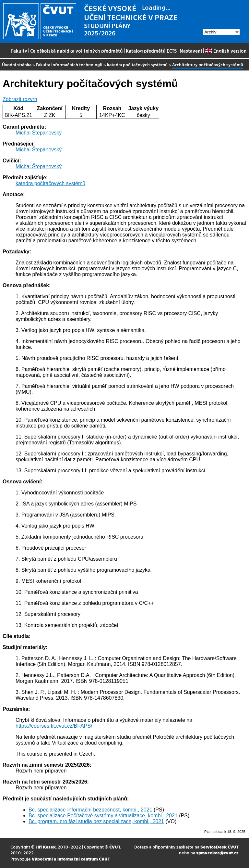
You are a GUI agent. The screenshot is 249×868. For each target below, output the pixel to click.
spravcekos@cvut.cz (217, 853)
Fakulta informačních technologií (69, 64)
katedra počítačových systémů (137, 64)
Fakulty (19, 51)
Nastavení (191, 51)
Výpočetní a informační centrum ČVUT (71, 859)
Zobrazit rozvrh (20, 99)
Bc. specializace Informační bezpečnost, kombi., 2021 (90, 810)
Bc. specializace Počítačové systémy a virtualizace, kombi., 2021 (103, 816)
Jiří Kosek (46, 847)
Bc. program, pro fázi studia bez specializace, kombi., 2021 (96, 821)
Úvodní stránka (17, 64)
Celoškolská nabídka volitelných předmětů (77, 51)
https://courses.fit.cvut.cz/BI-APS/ (54, 726)
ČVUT (115, 847)
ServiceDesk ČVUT (219, 847)
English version (226, 51)
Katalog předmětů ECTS (151, 51)
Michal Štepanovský (39, 133)
